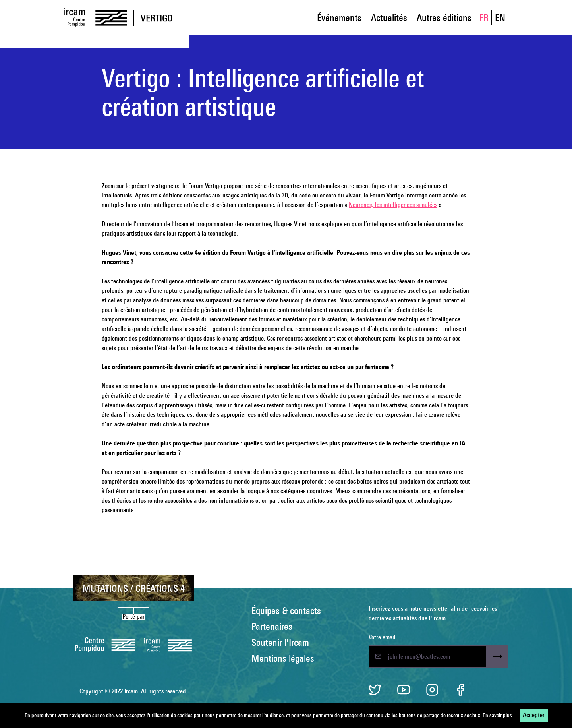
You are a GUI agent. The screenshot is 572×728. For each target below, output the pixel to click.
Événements (339, 17)
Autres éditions (444, 17)
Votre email (382, 637)
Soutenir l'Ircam (280, 642)
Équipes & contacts (286, 610)
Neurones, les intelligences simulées (393, 205)
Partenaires (272, 626)
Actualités (389, 17)
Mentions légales (283, 658)
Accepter (534, 715)
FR (484, 17)
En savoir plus (497, 715)
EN (500, 17)
